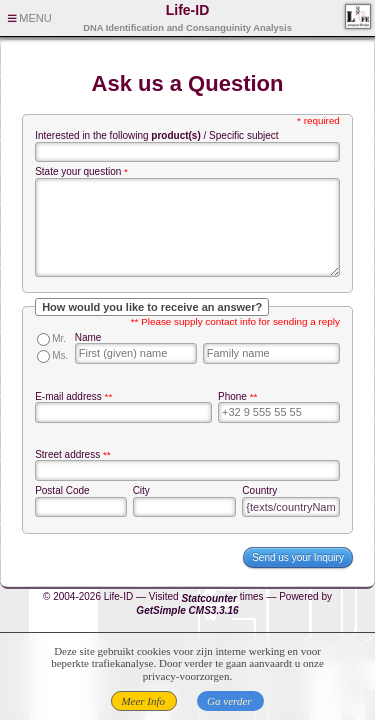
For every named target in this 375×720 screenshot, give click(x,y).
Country (259, 490)
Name (88, 337)
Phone (232, 396)
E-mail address (68, 396)
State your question (78, 171)
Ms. (60, 355)
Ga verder (229, 701)
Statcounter (209, 598)
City (141, 490)
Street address (67, 454)
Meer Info (143, 701)
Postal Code (62, 490)
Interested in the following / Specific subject (156, 135)
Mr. (59, 338)
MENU (35, 18)
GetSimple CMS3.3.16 (187, 610)
